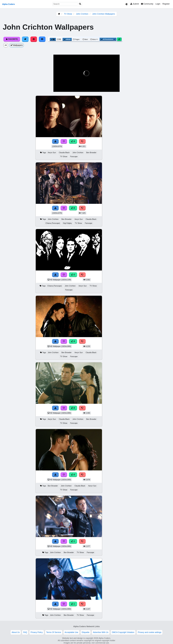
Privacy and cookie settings (150, 632)
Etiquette (86, 632)
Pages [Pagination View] (76, 39)
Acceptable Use (71, 632)
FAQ (25, 632)
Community (147, 4)
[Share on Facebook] (42, 39)
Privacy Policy (37, 632)
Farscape (74, 157)
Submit (135, 4)
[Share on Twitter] (25, 39)
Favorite (12, 39)
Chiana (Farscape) (53, 223)
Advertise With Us (101, 632)
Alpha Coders (8, 4)
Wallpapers (17, 45)
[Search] (80, 4)
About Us (16, 632)
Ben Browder (91, 153)
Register (166, 4)
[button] (57, 90)
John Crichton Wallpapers (104, 14)
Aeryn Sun (52, 153)
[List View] (59, 39)
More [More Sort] (94, 39)
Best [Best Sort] (85, 39)
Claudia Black (64, 153)
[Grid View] (53, 39)
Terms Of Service (54, 632)
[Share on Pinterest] (34, 39)
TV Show (68, 14)
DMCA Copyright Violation (123, 632)
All (6, 45)
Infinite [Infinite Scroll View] (67, 39)
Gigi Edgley (67, 223)
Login (158, 4)
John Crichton (82, 14)
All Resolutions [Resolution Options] (108, 39)
